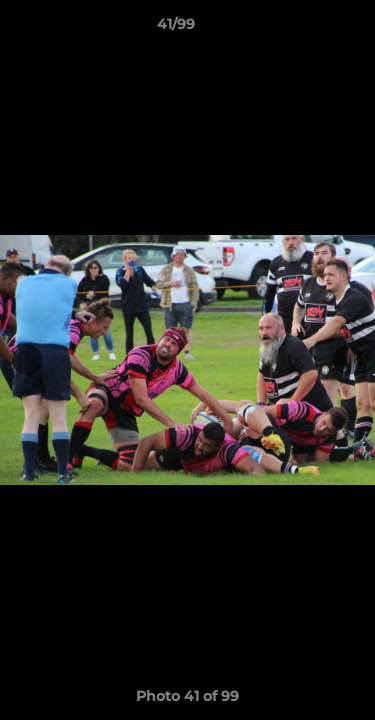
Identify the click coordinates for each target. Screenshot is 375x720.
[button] (303, 29)
